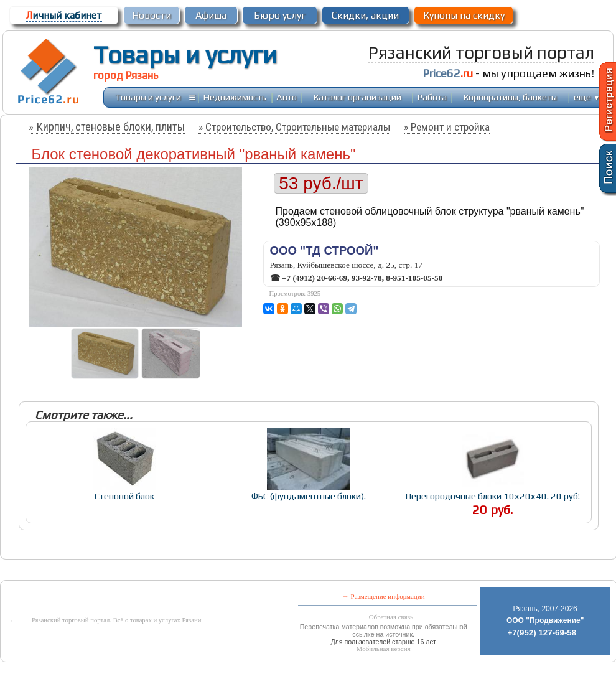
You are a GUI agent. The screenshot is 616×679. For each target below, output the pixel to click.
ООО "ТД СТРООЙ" (324, 251)
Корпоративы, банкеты (510, 97)
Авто (287, 97)
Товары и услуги (185, 55)
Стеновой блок (124, 496)
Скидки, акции (365, 15)
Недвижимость (235, 97)
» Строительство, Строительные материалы (294, 127)
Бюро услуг (280, 15)
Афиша (211, 15)
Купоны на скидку (464, 15)
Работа (432, 97)
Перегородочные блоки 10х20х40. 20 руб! (493, 496)
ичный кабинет (64, 15)
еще (587, 97)
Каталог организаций (357, 97)
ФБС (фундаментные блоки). (309, 496)
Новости (152, 15)
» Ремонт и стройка (447, 127)
